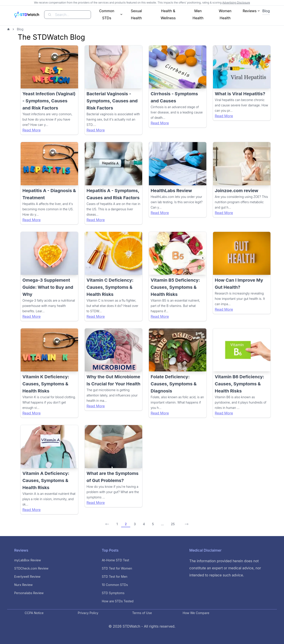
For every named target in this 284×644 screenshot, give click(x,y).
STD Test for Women (117, 568)
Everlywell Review (27, 577)
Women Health (225, 14)
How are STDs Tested (118, 601)
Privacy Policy (88, 613)
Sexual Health (136, 14)
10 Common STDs (115, 585)
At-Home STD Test (115, 560)
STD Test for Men (115, 577)
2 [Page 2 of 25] (126, 524)
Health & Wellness (168, 14)
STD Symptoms (113, 593)
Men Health (198, 14)
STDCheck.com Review (31, 568)
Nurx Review (23, 585)
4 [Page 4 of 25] (144, 524)
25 (173, 524)
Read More (32, 130)
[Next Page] (185, 523)
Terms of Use (142, 613)
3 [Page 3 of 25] (135, 524)
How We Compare (196, 613)
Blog (266, 11)
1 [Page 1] (117, 524)
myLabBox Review (28, 560)
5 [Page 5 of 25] (153, 524)
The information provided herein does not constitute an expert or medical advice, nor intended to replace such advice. (225, 568)
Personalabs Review (29, 593)
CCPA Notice (34, 613)
